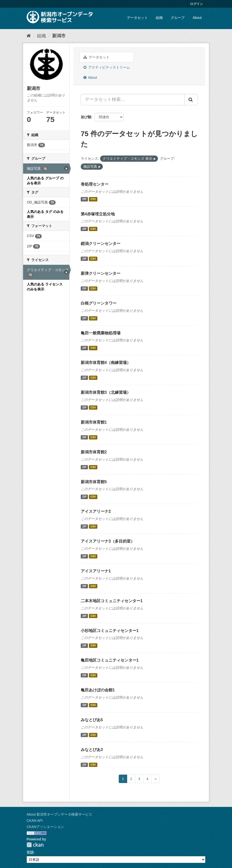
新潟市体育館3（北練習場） (106, 392)
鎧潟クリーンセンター (101, 244)
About (197, 18)
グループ (178, 18)
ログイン (196, 4)
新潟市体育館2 (94, 452)
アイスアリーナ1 (96, 571)
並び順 (86, 117)
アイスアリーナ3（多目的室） (108, 541)
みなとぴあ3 (92, 750)
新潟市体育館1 (94, 422)
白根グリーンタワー (99, 303)
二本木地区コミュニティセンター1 (112, 601)
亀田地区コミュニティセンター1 (110, 660)
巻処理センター (95, 184)
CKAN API (35, 821)
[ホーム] (29, 36)
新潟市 (59, 36)
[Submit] (191, 100)
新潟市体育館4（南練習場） (106, 363)
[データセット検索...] (133, 100)
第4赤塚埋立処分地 (98, 214)
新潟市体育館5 (94, 482)
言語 (30, 852)
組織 (159, 18)
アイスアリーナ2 (96, 511)
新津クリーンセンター (101, 273)
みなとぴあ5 (92, 720)
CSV (93, 199)
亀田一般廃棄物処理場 (101, 333)
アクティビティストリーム (107, 67)
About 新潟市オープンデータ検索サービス (59, 814)
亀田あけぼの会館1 (98, 690)
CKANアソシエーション (45, 827)
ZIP (84, 199)
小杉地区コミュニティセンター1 (110, 631)
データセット (137, 18)
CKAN (35, 845)
